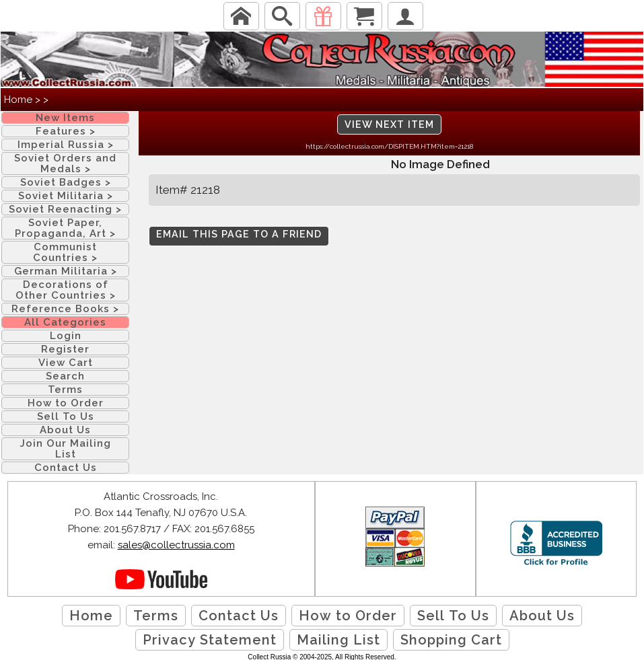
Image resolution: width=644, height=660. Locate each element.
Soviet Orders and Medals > (65, 163)
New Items (65, 118)
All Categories (65, 322)
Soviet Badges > (66, 182)
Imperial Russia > (66, 145)
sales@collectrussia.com (176, 545)
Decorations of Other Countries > (66, 290)
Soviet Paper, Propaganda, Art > (65, 228)
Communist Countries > (65, 252)
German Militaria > (66, 271)
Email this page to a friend (239, 234)
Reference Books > (65, 309)
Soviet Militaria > (66, 196)
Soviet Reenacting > (65, 209)
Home (18, 100)
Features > (66, 131)
